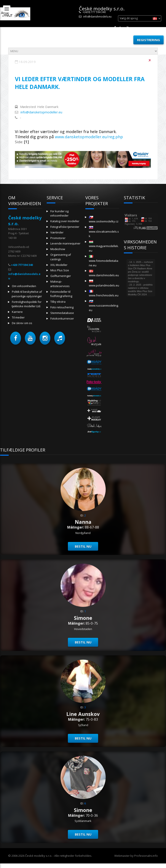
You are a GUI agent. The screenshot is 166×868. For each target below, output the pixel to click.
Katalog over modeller (65, 221)
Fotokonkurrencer (62, 318)
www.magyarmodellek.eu (104, 247)
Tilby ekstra (58, 302)
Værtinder (57, 232)
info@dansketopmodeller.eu (41, 112)
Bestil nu (83, 546)
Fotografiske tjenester (65, 227)
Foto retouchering (62, 307)
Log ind (122, 40)
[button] (16, 338)
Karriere (17, 312)
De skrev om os (22, 323)
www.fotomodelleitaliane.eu (104, 261)
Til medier (18, 317)
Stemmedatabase (62, 313)
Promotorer (58, 238)
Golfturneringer (61, 276)
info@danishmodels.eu (97, 17)
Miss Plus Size (60, 270)
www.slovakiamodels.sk (104, 232)
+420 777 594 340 (22, 265)
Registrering (148, 40)
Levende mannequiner (65, 243)
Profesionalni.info (146, 856)
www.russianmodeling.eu (104, 306)
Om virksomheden (24, 286)
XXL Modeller (59, 265)
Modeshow (58, 249)
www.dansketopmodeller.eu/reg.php (89, 137)
